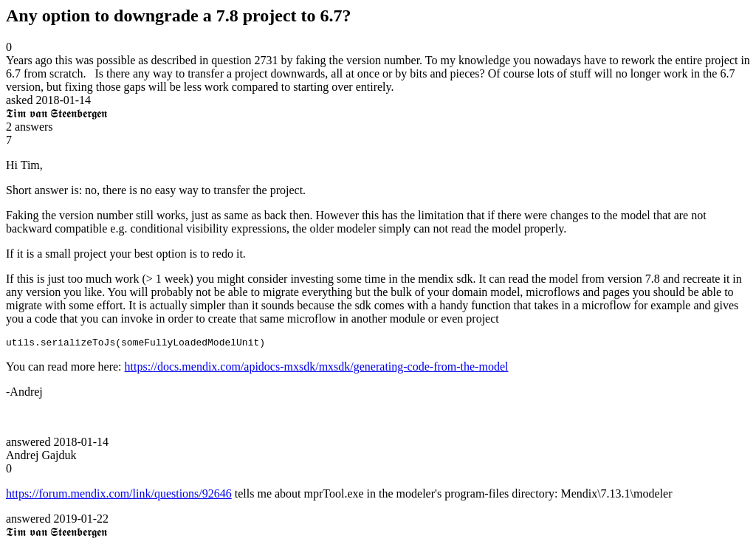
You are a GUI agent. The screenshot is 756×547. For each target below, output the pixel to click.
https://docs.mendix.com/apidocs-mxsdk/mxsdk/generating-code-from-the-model (317, 369)
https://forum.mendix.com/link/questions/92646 (119, 496)
